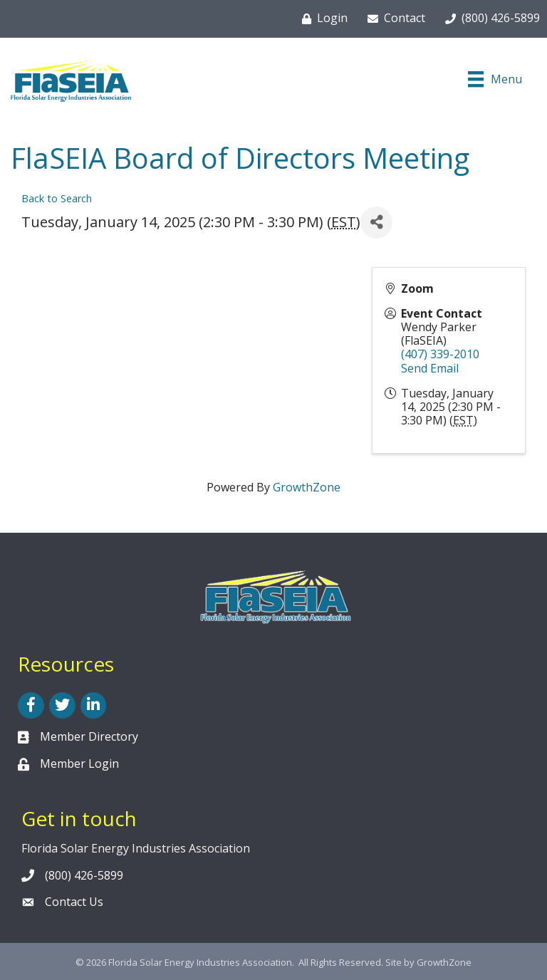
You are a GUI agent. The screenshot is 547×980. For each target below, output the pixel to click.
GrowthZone (307, 487)
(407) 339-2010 (440, 354)
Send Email (430, 368)
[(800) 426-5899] (490, 19)
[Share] (376, 223)
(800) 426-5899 (84, 875)
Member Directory (89, 736)
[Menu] (495, 79)
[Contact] (394, 19)
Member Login (79, 763)
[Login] (322, 19)
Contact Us (74, 902)
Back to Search (57, 198)
